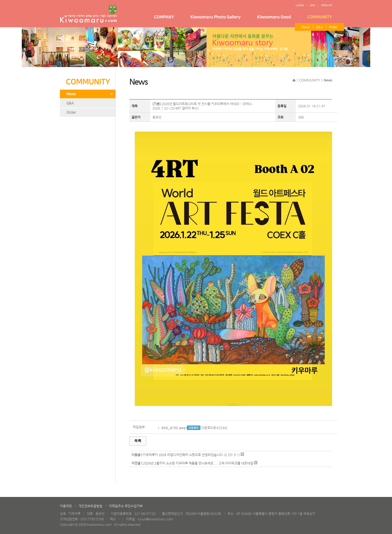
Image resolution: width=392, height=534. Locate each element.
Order (333, 27)
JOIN (312, 5)
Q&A (319, 27)
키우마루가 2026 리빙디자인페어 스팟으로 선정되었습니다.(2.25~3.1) (191, 455)
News (306, 27)
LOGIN (300, 5)
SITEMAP (327, 5)
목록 (138, 441)
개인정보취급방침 (90, 506)
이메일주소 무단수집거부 (126, 506)
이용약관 (66, 506)
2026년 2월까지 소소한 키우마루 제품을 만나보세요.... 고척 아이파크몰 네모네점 (198, 463)
